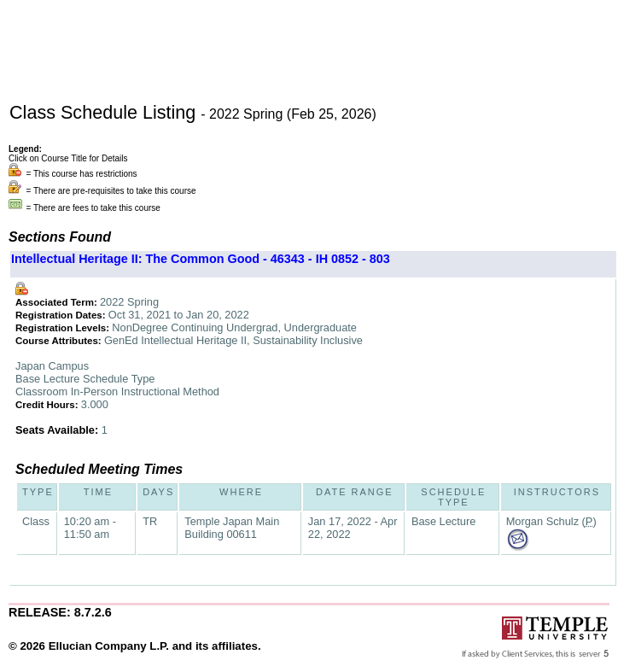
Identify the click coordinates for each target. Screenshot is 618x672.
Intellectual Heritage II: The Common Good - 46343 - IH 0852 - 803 (201, 259)
